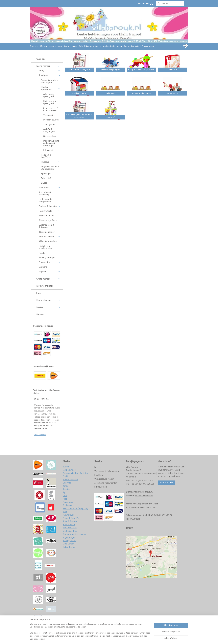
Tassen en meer (50, 232)
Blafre (66, 467)
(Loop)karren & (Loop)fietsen (51, 109)
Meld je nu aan (166, 483)
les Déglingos (69, 470)
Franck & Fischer (70, 480)
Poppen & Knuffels (51, 156)
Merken (44, 46)
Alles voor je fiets (48, 220)
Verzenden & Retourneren (107, 471)
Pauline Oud (68, 505)
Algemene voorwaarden (106, 483)
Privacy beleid (148, 46)
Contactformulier (132, 46)
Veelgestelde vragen (112, 46)
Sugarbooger (69, 538)
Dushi (65, 476)
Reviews (40, 314)
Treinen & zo (50, 115)
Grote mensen (70, 46)
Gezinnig (67, 483)
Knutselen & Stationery (45, 193)
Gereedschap (50, 136)
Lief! (65, 496)
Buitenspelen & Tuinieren (46, 226)
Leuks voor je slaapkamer (45, 200)
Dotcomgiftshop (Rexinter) (76, 473)
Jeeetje (66, 489)
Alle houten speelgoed (49, 95)
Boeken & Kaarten (50, 206)
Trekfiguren (49, 124)
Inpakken (99, 475)
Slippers (43, 267)
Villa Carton (68, 544)
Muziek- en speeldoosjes (45, 247)
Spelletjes (46, 174)
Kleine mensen (55, 46)
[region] (90, 633)
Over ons (34, 46)
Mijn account (146, 3)
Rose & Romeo (70, 521)
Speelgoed (50, 75)
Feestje (42, 253)
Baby (50, 71)
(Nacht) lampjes (47, 258)
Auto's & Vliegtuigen (49, 130)
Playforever (68, 515)
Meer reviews (40, 435)
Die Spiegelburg (70, 531)
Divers (44, 183)
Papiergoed (68, 502)
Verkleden (50, 188)
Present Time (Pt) (71, 518)
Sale (81, 46)
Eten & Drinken (50, 237)
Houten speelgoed (51, 88)
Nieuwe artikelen (93, 46)
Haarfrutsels (50, 211)
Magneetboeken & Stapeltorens (50, 168)
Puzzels (51, 162)
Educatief (48, 150)
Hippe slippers (48, 300)
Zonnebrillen (50, 262)
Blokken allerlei (51, 120)
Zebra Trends (69, 547)
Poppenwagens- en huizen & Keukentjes (52, 143)
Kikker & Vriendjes (48, 241)
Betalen (98, 467)
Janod (66, 486)
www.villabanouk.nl (144, 496)
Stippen (50, 272)
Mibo (65, 499)
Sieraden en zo (46, 216)
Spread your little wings (74, 534)
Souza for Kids (70, 528)
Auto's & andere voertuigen (49, 81)
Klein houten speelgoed (50, 102)
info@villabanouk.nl (143, 492)
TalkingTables (69, 541)
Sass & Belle (69, 525)
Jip (64, 492)
